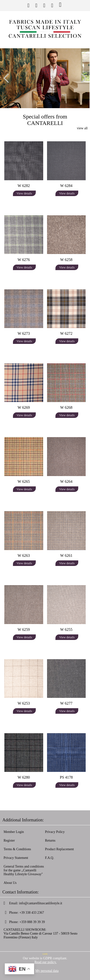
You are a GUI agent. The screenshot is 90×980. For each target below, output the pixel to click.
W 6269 (24, 407)
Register (9, 840)
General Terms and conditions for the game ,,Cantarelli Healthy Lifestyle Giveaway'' (24, 870)
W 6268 (66, 407)
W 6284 (66, 186)
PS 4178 (66, 777)
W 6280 (24, 777)
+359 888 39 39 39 (32, 922)
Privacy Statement (16, 858)
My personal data (47, 971)
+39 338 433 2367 (32, 913)
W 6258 (66, 260)
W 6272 (66, 333)
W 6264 (66, 481)
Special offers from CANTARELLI (45, 120)
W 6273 (24, 333)
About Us (10, 883)
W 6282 (24, 186)
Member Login (14, 832)
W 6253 (24, 703)
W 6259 (24, 630)
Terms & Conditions (17, 849)
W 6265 (24, 481)
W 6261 (66, 555)
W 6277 (66, 703)
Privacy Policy (55, 832)
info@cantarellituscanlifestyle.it (41, 903)
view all (82, 128)
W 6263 (24, 555)
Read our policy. (45, 962)
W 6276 (24, 260)
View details (24, 193)
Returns (50, 840)
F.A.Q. (50, 858)
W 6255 (66, 630)
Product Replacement (60, 849)
